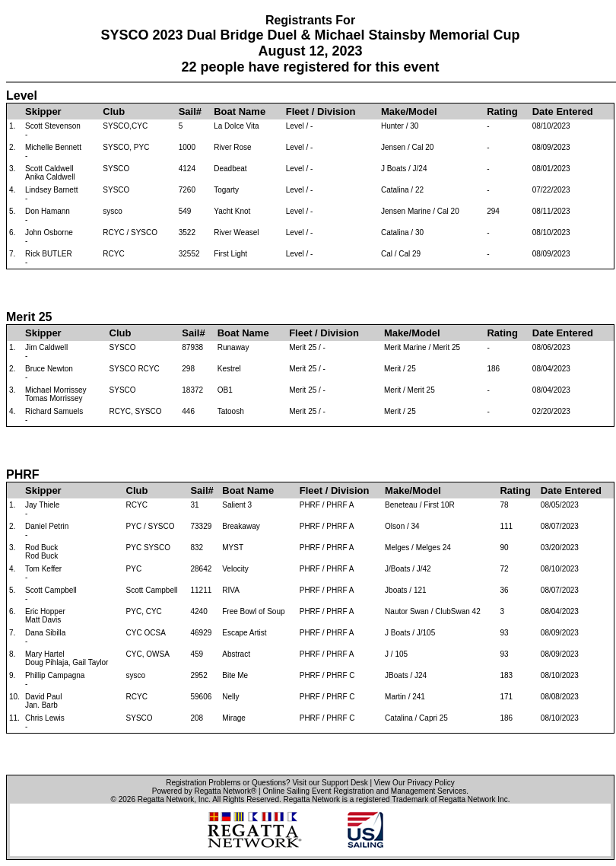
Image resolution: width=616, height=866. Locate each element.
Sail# (190, 111)
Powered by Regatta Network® (204, 791)
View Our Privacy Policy (414, 783)
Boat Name (240, 111)
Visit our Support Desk (330, 783)
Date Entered (563, 111)
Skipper (43, 111)
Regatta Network (166, 799)
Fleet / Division (321, 111)
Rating (502, 111)
